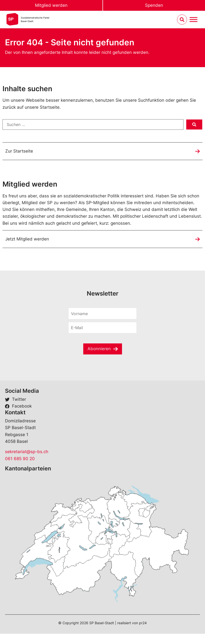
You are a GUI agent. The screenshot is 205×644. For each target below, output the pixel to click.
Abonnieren (99, 349)
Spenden (154, 5)
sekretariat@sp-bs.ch (27, 452)
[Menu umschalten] (193, 20)
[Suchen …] (93, 124)
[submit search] (194, 124)
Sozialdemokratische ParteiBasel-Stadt (35, 19)
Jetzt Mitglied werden (27, 239)
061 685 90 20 (20, 459)
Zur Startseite (19, 151)
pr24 (143, 623)
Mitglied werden (51, 5)
